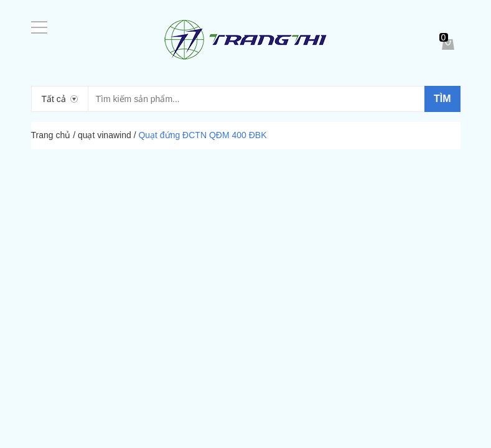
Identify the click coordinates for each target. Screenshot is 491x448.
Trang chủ (51, 135)
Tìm (442, 99)
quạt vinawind (105, 135)
